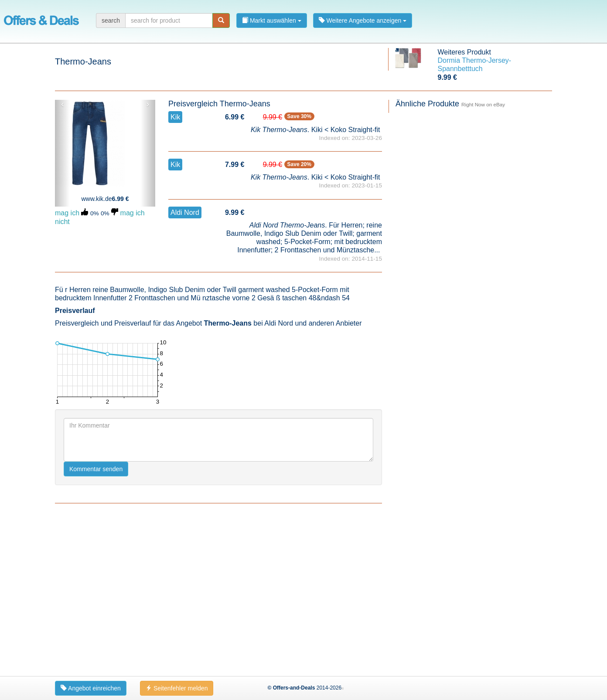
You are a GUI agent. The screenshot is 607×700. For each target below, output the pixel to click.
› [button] (148, 104)
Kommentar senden (96, 622)
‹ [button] (63, 104)
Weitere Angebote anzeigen (363, 20)
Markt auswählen (272, 20)
